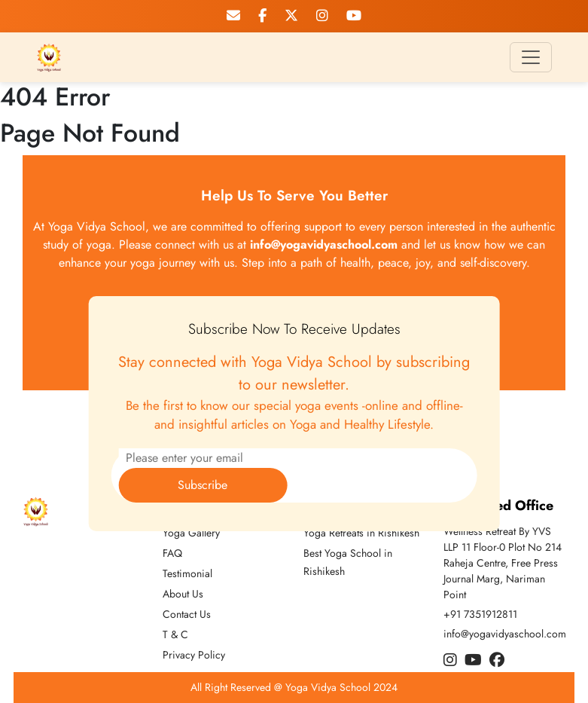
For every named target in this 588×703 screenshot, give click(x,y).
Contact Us (187, 614)
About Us (183, 594)
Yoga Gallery (191, 533)
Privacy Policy (194, 655)
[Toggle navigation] (531, 57)
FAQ (172, 553)
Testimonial (187, 573)
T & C (175, 634)
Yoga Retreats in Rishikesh (361, 533)
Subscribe (203, 485)
